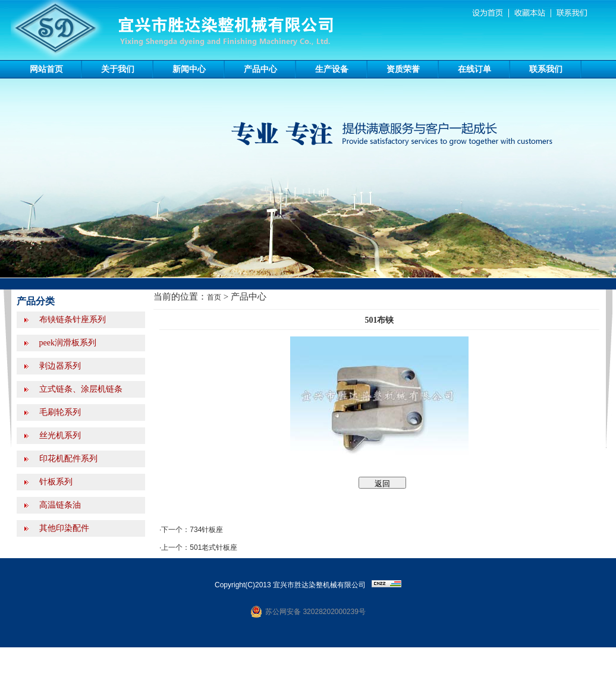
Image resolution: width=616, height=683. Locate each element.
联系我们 (546, 69)
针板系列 (55, 482)
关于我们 (118, 69)
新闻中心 (189, 69)
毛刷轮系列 (59, 412)
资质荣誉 (403, 69)
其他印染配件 (63, 528)
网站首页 (46, 69)
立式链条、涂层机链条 (80, 389)
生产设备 (332, 69)
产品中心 (260, 69)
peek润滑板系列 (67, 343)
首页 (214, 297)
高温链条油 (59, 505)
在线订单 (474, 69)
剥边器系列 (59, 366)
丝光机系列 (59, 435)
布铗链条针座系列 (71, 320)
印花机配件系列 (67, 459)
